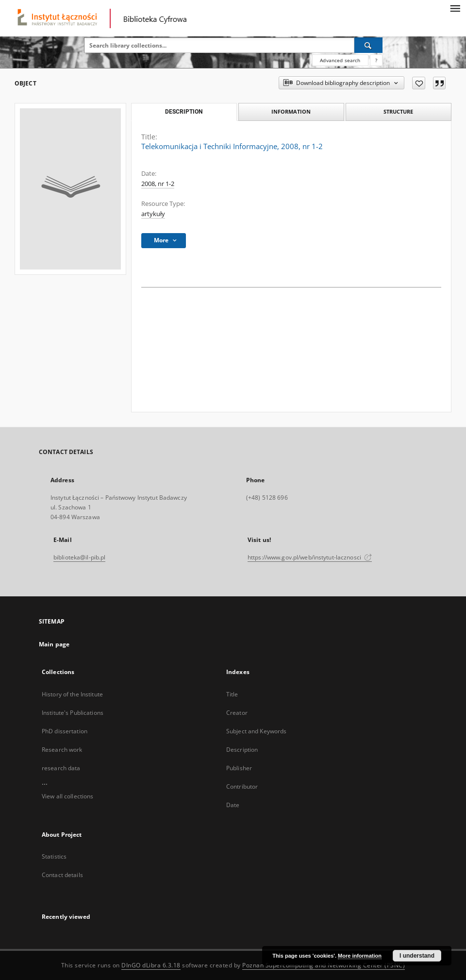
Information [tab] (291, 111)
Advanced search (340, 60)
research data (61, 768)
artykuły (153, 214)
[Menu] (455, 8)
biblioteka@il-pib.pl (79, 557)
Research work (62, 750)
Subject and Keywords (256, 731)
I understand (417, 956)
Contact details (62, 875)
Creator (237, 713)
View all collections (67, 796)
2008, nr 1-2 (158, 184)
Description (242, 750)
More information (360, 956)
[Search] (368, 45)
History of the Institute (72, 694)
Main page (54, 644)
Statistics (54, 856)
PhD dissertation (65, 731)
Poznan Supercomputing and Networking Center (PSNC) (324, 965)
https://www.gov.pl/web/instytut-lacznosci (310, 557)
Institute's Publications (73, 713)
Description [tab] (184, 112)
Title (232, 694)
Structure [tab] (398, 111)
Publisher (239, 768)
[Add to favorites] (419, 83)
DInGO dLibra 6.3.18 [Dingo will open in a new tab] (151, 965)
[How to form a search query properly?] (376, 60)
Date (233, 805)
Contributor (242, 786)
